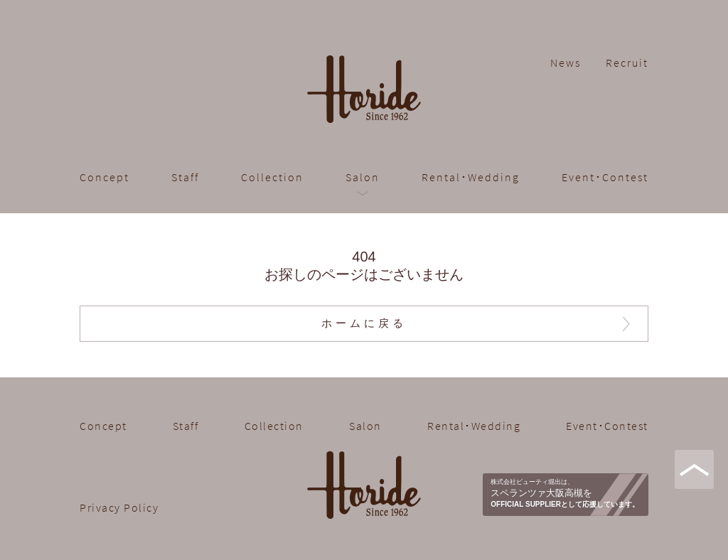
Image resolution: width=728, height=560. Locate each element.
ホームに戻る (364, 323)
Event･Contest (605, 177)
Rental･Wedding (471, 177)
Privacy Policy (119, 507)
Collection (272, 177)
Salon (363, 177)
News (566, 63)
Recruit (627, 63)
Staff (185, 177)
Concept (105, 177)
